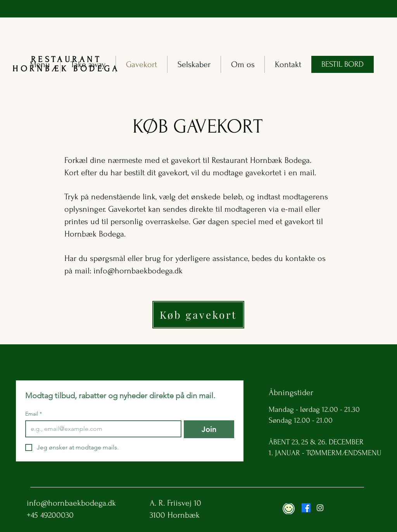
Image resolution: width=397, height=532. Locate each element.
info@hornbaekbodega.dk (138, 271)
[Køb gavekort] (198, 315)
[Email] (101, 429)
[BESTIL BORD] (343, 64)
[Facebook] (306, 508)
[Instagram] (320, 508)
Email (34, 414)
